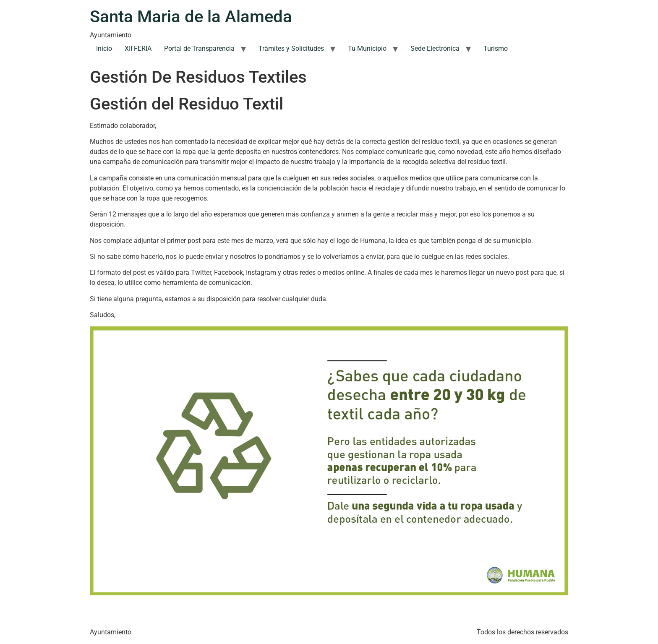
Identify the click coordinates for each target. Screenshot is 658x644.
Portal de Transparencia (199, 48)
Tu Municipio (367, 48)
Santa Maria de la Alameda (191, 17)
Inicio (104, 48)
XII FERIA (138, 48)
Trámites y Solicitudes (291, 48)
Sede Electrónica (435, 48)
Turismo (496, 48)
